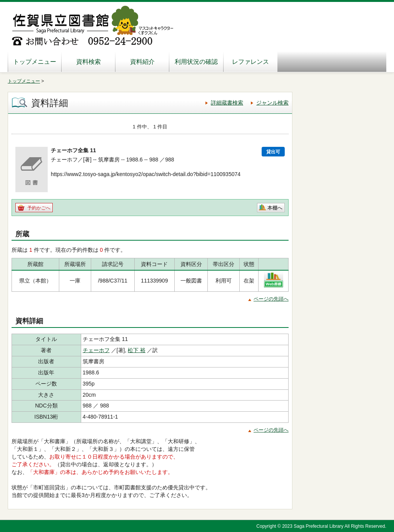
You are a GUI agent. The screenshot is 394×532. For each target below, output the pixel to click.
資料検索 (88, 62)
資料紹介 (142, 62)
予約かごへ (39, 208)
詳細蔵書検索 (227, 103)
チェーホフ (96, 350)
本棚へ (275, 208)
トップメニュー (35, 62)
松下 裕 (137, 350)
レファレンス (250, 62)
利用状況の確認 (196, 62)
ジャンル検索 (272, 103)
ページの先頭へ (271, 299)
